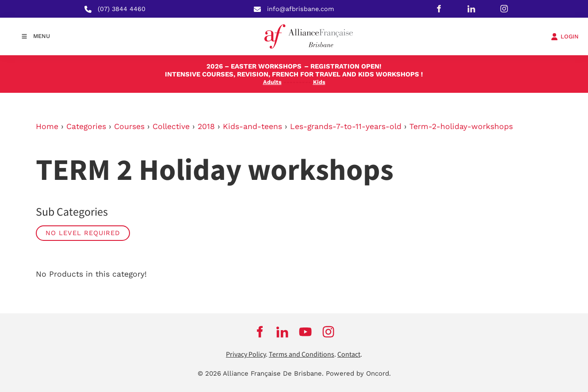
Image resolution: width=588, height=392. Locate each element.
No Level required (83, 233)
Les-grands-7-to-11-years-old (346, 126)
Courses (129, 126)
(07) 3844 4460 (122, 9)
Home (47, 126)
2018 (206, 126)
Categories (86, 126)
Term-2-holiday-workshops (461, 126)
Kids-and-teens (252, 126)
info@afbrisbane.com (301, 9)
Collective (171, 126)
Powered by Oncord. (358, 373)
